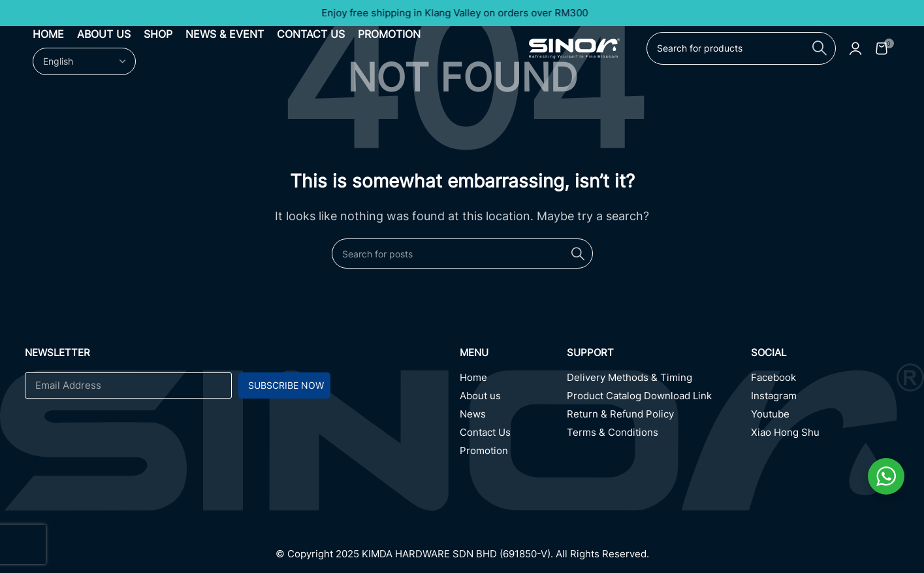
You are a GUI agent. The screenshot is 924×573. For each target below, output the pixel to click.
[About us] (514, 399)
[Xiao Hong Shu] (825, 436)
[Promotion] (514, 454)
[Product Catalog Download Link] (659, 399)
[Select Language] (84, 65)
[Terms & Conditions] (659, 436)
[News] (514, 417)
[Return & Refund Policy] (659, 417)
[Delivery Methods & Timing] (659, 381)
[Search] (741, 51)
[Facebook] (825, 381)
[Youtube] (825, 417)
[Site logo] (575, 50)
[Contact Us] (514, 436)
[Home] (514, 381)
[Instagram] (825, 399)
